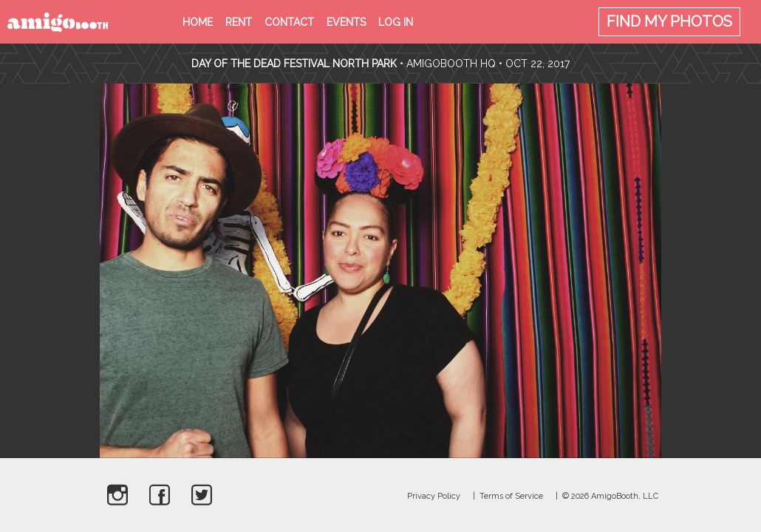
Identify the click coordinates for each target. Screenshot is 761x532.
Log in (396, 22)
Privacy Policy (434, 496)
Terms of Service (511, 496)
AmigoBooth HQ (451, 64)
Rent (239, 22)
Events (346, 22)
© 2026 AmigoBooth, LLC (610, 496)
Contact (289, 22)
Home (198, 22)
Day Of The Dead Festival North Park (294, 64)
